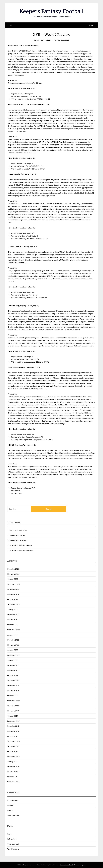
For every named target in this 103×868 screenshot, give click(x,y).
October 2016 (13, 751)
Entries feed (12, 839)
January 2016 (12, 762)
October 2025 (13, 579)
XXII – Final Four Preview (17, 540)
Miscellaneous (13, 800)
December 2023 (13, 614)
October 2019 (13, 716)
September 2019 (13, 721)
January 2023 (12, 635)
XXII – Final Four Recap (16, 535)
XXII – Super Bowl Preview (17, 530)
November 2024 (13, 594)
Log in (10, 834)
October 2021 (13, 675)
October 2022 (13, 650)
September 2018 (13, 741)
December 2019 (13, 706)
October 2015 (13, 777)
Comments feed (13, 844)
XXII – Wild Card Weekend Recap (20, 545)
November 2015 (13, 772)
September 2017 (13, 746)
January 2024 (12, 609)
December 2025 (13, 569)
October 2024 (13, 599)
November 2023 (13, 620)
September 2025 (13, 584)
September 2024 (13, 604)
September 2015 (13, 782)
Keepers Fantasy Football (51, 11)
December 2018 (13, 726)
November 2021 (13, 670)
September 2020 (13, 701)
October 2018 (13, 736)
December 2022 (13, 640)
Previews (11, 805)
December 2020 (13, 685)
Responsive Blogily (67, 865)
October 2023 (13, 625)
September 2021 (13, 680)
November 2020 (13, 691)
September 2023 (13, 630)
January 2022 (12, 660)
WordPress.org (13, 849)
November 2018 (13, 731)
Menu (91, 25)
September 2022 (13, 655)
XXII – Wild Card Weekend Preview (20, 550)
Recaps (10, 810)
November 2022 (13, 645)
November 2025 (13, 574)
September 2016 (13, 756)
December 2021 (13, 665)
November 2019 (13, 711)
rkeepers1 (65, 40)
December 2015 (13, 767)
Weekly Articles (13, 815)
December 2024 (13, 589)
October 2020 (13, 696)
